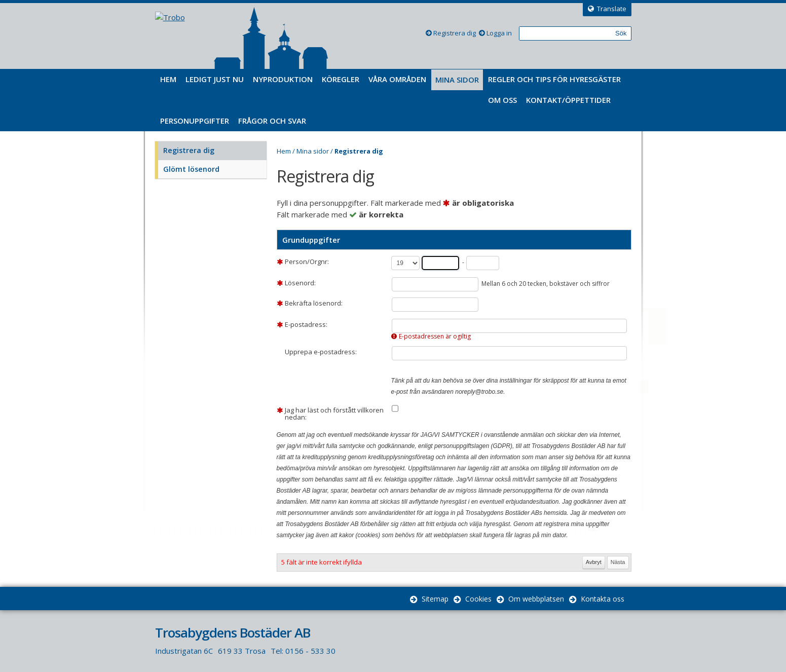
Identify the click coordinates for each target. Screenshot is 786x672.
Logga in (499, 33)
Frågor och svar (272, 121)
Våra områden (397, 79)
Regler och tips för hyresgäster (554, 79)
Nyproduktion (283, 79)
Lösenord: (300, 283)
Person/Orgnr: (307, 262)
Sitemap (435, 599)
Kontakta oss (603, 599)
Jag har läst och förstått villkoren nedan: (334, 414)
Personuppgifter (195, 121)
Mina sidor (457, 80)
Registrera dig (455, 33)
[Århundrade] (405, 263)
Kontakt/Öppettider (568, 100)
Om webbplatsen (536, 599)
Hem (168, 79)
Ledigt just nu (215, 79)
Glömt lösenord (191, 169)
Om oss (502, 100)
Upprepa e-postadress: (321, 352)
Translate (612, 9)
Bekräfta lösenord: (314, 303)
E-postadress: (306, 324)
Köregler (341, 79)
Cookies (478, 599)
